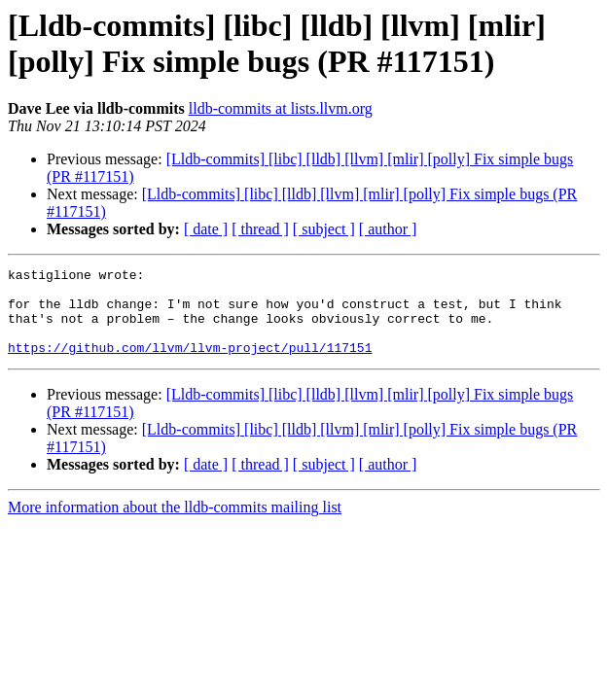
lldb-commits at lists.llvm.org (281, 108)
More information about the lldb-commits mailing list (175, 525)
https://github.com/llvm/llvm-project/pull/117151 (190, 365)
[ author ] (388, 229)
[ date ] (206, 229)
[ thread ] (260, 229)
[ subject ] (324, 229)
